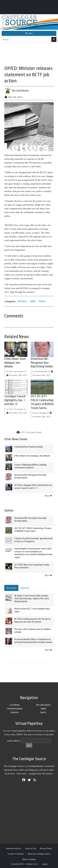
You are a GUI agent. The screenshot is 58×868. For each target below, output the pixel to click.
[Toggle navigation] (29, 33)
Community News (15, 709)
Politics (42, 301)
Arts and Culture (43, 705)
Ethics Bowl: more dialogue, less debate (15, 363)
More (48, 496)
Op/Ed (33, 301)
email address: (14, 741)
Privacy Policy (46, 848)
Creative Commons (16, 854)
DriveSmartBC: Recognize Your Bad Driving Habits (42, 363)
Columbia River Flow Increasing (29, 447)
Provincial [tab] (11, 588)
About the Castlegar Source (39, 854)
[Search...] (27, 40)
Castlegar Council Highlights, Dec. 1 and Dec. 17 (15, 400)
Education (22, 301)
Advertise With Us (14, 848)
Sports (43, 712)
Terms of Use (31, 848)
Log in (45, 864)
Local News (15, 705)
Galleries (15, 712)
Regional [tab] (25, 588)
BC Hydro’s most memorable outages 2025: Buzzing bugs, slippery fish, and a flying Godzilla (32, 599)
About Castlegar (29, 859)
